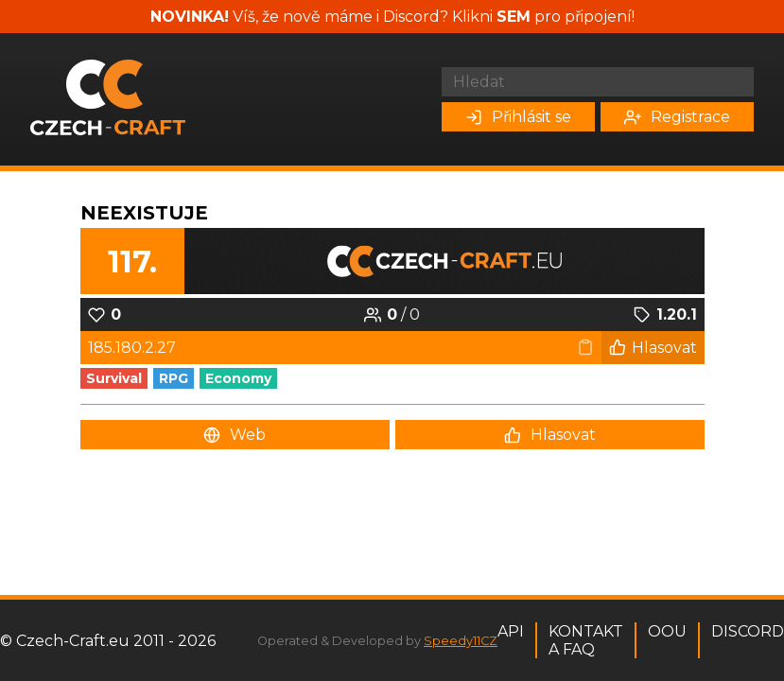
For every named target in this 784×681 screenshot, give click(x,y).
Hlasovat (653, 348)
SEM (514, 17)
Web (235, 435)
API (511, 631)
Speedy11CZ (461, 641)
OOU (667, 631)
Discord (748, 631)
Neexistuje (144, 213)
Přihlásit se (518, 117)
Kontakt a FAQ (586, 640)
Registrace (677, 117)
